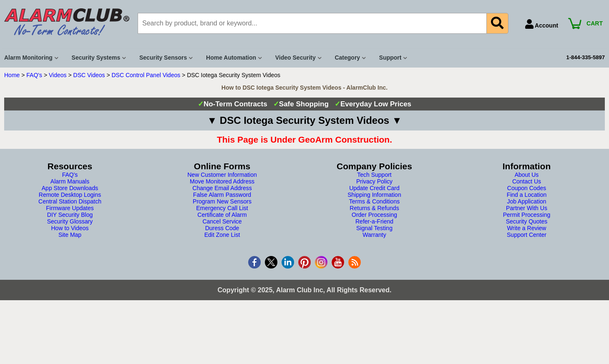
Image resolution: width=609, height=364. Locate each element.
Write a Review (527, 228)
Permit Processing (527, 215)
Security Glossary (70, 221)
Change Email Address (222, 188)
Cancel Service (222, 221)
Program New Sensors (222, 201)
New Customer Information (222, 175)
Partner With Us (527, 208)
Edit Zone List (222, 235)
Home (12, 75)
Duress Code (222, 228)
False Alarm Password (222, 195)
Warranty (374, 235)
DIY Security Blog (70, 215)
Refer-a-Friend (374, 221)
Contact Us (527, 181)
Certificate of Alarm (222, 215)
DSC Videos (89, 75)
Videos (58, 75)
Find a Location (527, 195)
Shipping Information (374, 195)
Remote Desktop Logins (70, 195)
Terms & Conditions (374, 201)
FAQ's (34, 75)
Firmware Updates (70, 208)
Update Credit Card (374, 188)
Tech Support (374, 175)
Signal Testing (374, 228)
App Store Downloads (70, 188)
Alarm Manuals (70, 181)
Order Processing (374, 215)
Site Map (70, 235)
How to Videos (70, 228)
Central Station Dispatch (70, 201)
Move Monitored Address (222, 181)
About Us (527, 175)
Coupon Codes (527, 188)
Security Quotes (527, 221)
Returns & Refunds (374, 208)
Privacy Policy (374, 181)
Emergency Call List (222, 208)
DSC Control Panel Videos (146, 75)
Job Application (526, 201)
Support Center (527, 235)
